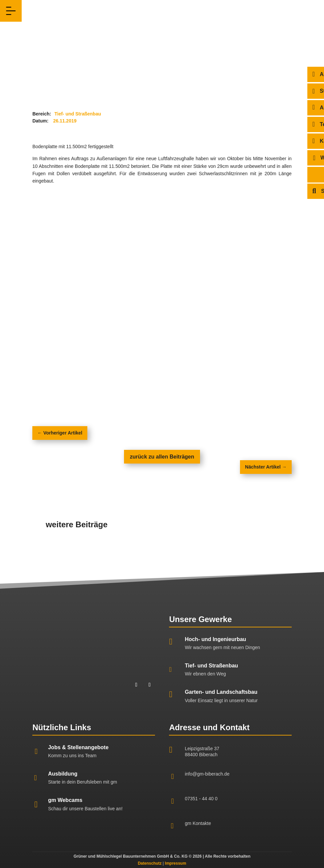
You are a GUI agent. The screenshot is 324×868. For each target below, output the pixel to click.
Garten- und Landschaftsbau (221, 692)
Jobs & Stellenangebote (78, 747)
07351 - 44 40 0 (201, 799)
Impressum (176, 863)
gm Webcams (65, 800)
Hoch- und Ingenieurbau (215, 639)
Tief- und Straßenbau (211, 666)
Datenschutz (149, 863)
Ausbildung (63, 774)
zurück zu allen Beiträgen (162, 457)
